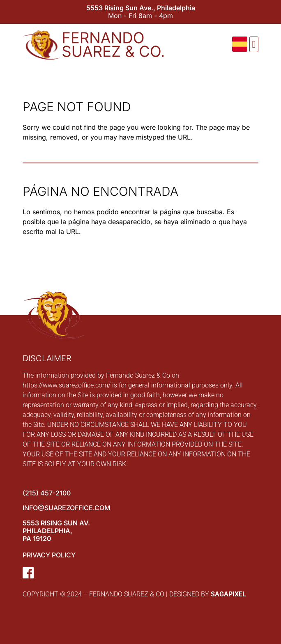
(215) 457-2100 (47, 493)
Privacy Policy (49, 555)
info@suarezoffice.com (67, 508)
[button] (254, 44)
